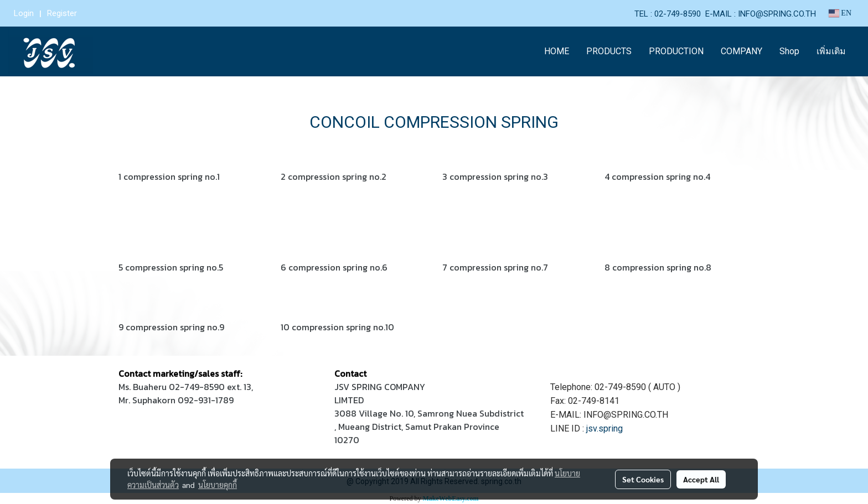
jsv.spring (604, 428)
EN (840, 13)
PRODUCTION (676, 51)
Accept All (701, 479)
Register (62, 13)
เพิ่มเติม (831, 51)
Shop (789, 51)
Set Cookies (643, 479)
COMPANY (742, 51)
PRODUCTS (609, 51)
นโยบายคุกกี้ (218, 485)
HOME (557, 51)
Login (24, 13)
